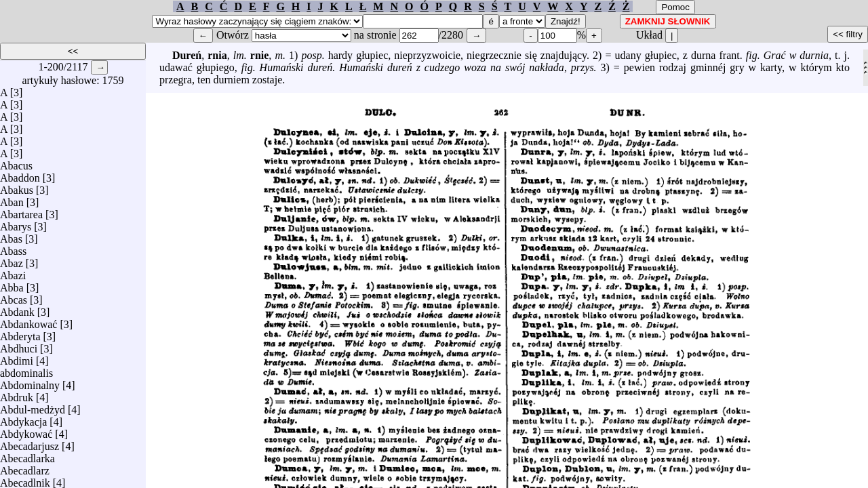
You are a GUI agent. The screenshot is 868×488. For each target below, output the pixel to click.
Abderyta (20, 333)
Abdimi (17, 358)
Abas (11, 236)
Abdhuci (19, 345)
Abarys (16, 223)
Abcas (14, 297)
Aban (12, 199)
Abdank (17, 309)
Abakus (17, 187)
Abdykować (26, 431)
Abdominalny (30, 382)
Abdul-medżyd (33, 406)
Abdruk (17, 394)
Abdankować (28, 321)
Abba (12, 284)
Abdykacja (23, 419)
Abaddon (20, 175)
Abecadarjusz (29, 443)
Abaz (12, 260)
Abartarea (21, 211)
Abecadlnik (25, 480)
